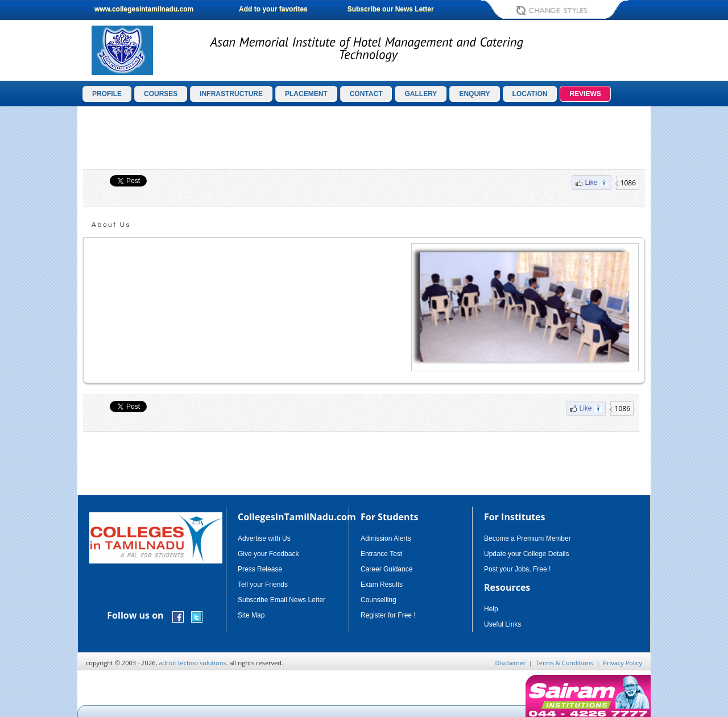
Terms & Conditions (564, 663)
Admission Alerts (386, 538)
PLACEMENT (306, 94)
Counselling (379, 600)
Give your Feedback (268, 554)
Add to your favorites (273, 9)
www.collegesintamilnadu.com (144, 9)
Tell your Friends (263, 585)
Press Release (260, 569)
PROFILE (107, 94)
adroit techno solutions (193, 663)
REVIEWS (585, 94)
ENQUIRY (474, 94)
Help (491, 609)
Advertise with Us (264, 538)
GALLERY (421, 94)
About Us (111, 225)
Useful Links (502, 624)
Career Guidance (386, 569)
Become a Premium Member (528, 538)
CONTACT (366, 94)
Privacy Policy (622, 663)
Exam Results (382, 585)
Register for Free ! (388, 615)
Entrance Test (381, 554)
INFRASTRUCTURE (231, 94)
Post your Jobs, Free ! (517, 569)
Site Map (251, 615)
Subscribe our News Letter (391, 9)
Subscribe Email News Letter (282, 600)
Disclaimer (511, 663)
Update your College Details (526, 554)
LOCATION (530, 94)
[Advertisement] (364, 138)
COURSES (161, 94)
